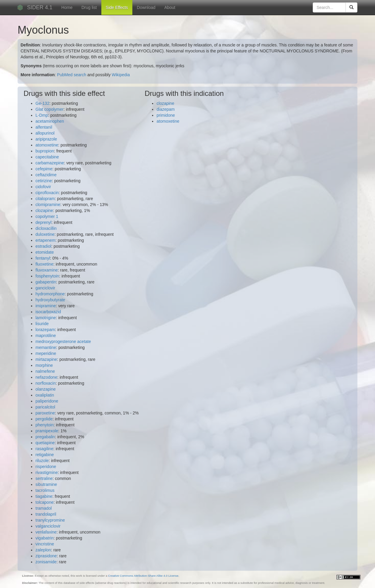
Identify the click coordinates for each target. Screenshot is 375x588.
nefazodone (46, 377)
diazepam (166, 109)
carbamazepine (50, 163)
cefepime (44, 169)
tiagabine (44, 496)
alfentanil (44, 127)
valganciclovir (48, 526)
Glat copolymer (49, 109)
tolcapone (45, 502)
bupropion (45, 151)
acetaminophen (50, 121)
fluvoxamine (47, 270)
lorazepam (45, 330)
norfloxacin (46, 383)
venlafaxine (46, 532)
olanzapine (46, 389)
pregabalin (45, 437)
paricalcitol (45, 407)
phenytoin (45, 425)
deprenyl (44, 222)
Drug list (89, 7)
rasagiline (44, 449)
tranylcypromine (50, 520)
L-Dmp (42, 115)
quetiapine (45, 443)
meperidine (46, 353)
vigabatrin (45, 538)
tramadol (44, 508)
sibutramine (46, 484)
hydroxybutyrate (50, 300)
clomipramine (48, 205)
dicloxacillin (46, 228)
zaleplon (43, 550)
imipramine (46, 306)
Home (67, 7)
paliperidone (47, 401)
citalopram (45, 199)
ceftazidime (46, 175)
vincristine (45, 544)
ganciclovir (45, 288)
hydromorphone (50, 294)
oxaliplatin (45, 395)
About (170, 7)
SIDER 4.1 (40, 7)
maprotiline (46, 336)
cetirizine (44, 181)
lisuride (42, 324)
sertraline (44, 478)
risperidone (46, 467)
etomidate (45, 252)
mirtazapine (46, 359)
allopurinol (45, 133)
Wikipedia (121, 75)
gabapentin (46, 282)
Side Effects (117, 7)
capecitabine (47, 157)
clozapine (44, 210)
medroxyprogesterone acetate (63, 341)
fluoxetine (44, 264)
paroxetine (45, 413)
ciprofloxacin (47, 193)
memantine (46, 347)
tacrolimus (45, 490)
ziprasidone (46, 556)
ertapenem (45, 240)
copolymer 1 (47, 216)
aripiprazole (46, 139)
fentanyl (43, 258)
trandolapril (46, 514)
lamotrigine (46, 318)
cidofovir (43, 187)
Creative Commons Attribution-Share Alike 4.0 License (143, 576)
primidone (166, 115)
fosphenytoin (47, 276)
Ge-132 (42, 103)
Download (146, 7)
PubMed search (72, 75)
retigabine (45, 455)
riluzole (42, 461)
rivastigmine (47, 472)
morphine (44, 365)
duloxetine (45, 234)
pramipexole (47, 431)
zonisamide (46, 562)
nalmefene (45, 371)
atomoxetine (47, 145)
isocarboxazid (48, 312)
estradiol (43, 246)
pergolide (44, 419)
